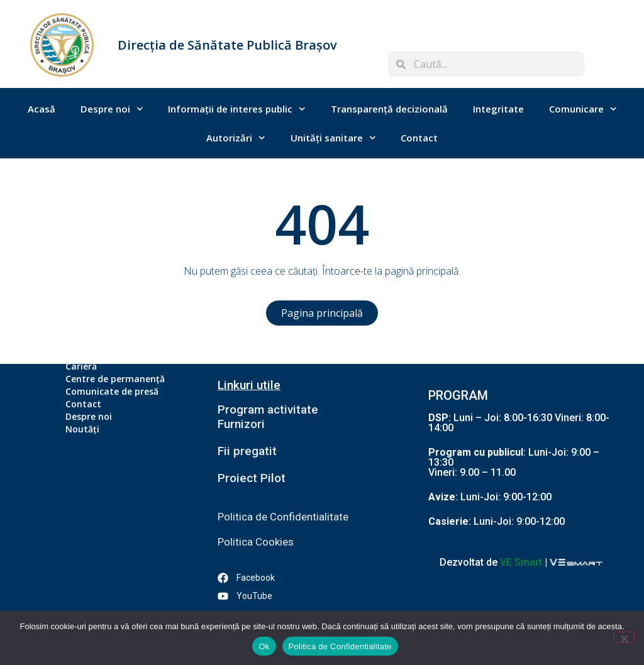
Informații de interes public (237, 109)
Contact (419, 138)
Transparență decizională (389, 109)
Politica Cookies (256, 542)
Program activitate (269, 409)
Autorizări (236, 138)
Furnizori (241, 424)
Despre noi (112, 109)
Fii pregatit (247, 451)
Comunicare (583, 109)
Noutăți (82, 429)
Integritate (498, 109)
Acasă (42, 109)
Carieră (81, 366)
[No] (624, 637)
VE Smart (521, 562)
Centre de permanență (115, 379)
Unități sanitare (333, 138)
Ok (264, 646)
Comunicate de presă (112, 391)
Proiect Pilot (252, 478)
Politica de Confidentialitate (283, 517)
